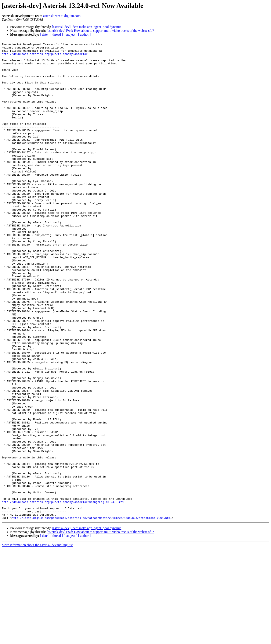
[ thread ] (57, 34)
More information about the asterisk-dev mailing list (37, 640)
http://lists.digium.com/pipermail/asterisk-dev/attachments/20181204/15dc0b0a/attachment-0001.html (92, 613)
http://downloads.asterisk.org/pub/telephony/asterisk (45, 56)
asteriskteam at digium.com (62, 16)
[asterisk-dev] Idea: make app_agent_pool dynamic (87, 27)
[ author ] (84, 34)
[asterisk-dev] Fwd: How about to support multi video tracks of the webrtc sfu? (100, 31)
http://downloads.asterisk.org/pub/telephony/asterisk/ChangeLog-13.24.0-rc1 (63, 594)
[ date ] (45, 34)
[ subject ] (71, 34)
